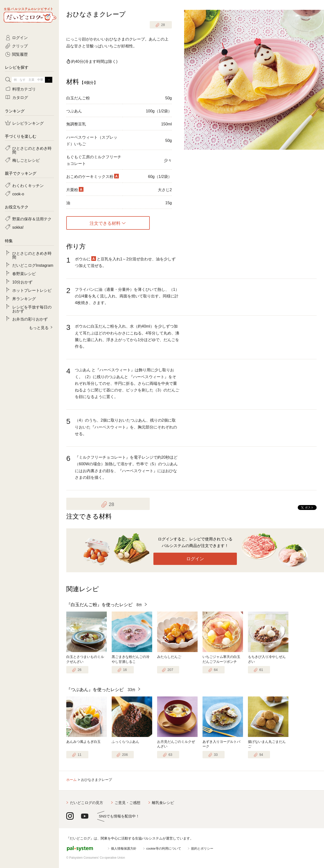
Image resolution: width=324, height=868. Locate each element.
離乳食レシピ (163, 803)
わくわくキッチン (28, 185)
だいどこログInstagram (33, 265)
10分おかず (22, 282)
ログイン (195, 559)
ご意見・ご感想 (128, 803)
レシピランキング (28, 123)
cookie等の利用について (164, 848)
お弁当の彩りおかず (30, 319)
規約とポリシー (202, 848)
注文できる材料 (105, 223)
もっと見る (39, 327)
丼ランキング (24, 298)
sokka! (18, 227)
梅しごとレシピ (26, 160)
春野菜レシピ (24, 273)
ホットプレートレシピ (32, 290)
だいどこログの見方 (87, 803)
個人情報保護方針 (124, 848)
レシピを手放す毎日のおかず (32, 309)
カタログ (20, 97)
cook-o (18, 194)
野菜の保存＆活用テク (32, 219)
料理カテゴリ (24, 89)
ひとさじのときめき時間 (32, 150)
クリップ (20, 46)
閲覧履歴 (20, 54)
